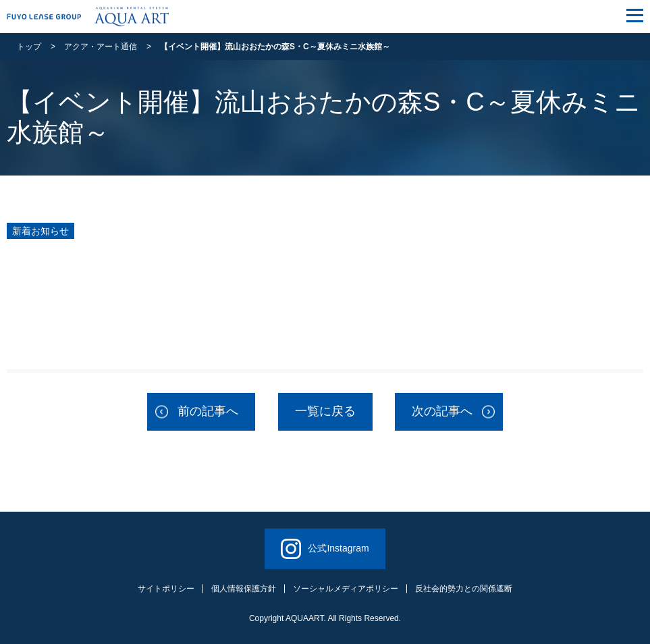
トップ (29, 47)
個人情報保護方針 (244, 589)
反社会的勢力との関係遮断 (464, 589)
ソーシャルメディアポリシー (346, 589)
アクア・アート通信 (101, 47)
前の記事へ (208, 411)
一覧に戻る (325, 411)
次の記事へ (442, 411)
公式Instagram (325, 549)
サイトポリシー (166, 589)
